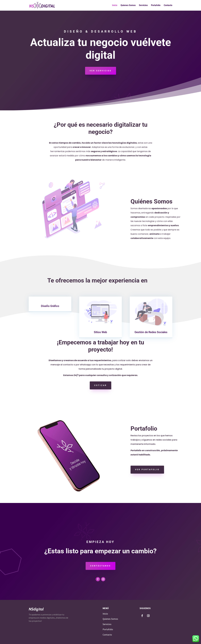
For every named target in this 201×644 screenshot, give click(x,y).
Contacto (168, 5)
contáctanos (100, 566)
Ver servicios (101, 71)
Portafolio (156, 5)
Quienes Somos (128, 5)
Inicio (115, 5)
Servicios (143, 5)
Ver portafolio (147, 469)
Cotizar (100, 385)
